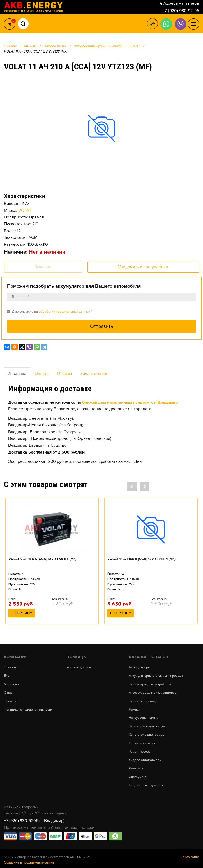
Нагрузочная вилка (144, 716)
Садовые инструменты (146, 783)
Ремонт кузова (140, 749)
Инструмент (138, 774)
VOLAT (25, 211)
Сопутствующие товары (147, 733)
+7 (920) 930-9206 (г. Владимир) (34, 818)
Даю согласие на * (50, 312)
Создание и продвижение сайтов (29, 860)
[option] (101, 128)
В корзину (22, 613)
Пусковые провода (143, 699)
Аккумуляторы (140, 666)
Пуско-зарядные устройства (150, 682)
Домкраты (137, 766)
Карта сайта (190, 855)
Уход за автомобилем (145, 758)
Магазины (12, 682)
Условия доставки (80, 666)
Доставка (17, 374)
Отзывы (64, 374)
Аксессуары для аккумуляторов (153, 691)
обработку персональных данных (64, 312)
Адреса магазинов (181, 3)
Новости (10, 699)
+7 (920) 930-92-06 (179, 10)
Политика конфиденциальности (28, 708)
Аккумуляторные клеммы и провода (156, 674)
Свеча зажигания (142, 741)
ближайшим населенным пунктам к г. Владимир (130, 402)
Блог (8, 674)
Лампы (134, 708)
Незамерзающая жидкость (150, 724)
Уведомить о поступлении (143, 267)
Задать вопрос (94, 374)
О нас (8, 691)
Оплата (41, 374)
